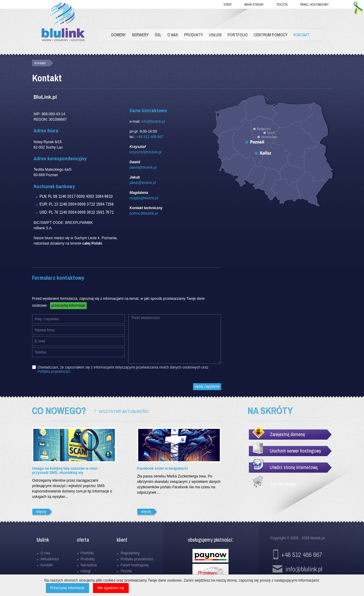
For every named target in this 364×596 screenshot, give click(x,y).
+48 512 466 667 (150, 137)
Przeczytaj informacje (67, 588)
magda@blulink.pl (144, 198)
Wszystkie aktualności (124, 411)
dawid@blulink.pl (143, 167)
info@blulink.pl (153, 122)
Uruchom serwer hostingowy (295, 451)
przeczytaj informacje (69, 306)
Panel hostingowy (315, 5)
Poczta (282, 5)
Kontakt (40, 63)
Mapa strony (254, 5)
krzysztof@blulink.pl (145, 152)
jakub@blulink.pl (143, 183)
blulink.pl (318, 538)
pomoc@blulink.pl (144, 213)
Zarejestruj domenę (287, 434)
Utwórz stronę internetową (294, 467)
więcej (41, 512)
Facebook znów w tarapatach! (163, 468)
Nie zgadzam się (111, 588)
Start (228, 5)
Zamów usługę (283, 484)
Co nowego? (59, 411)
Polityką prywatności (54, 372)
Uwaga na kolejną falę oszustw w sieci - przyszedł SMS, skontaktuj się (66, 471)
